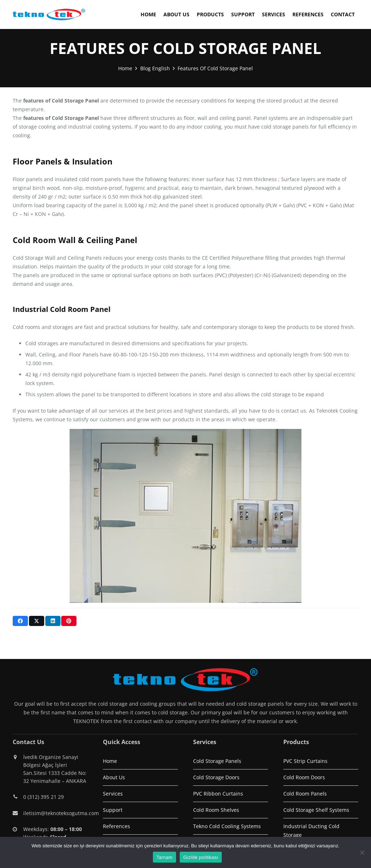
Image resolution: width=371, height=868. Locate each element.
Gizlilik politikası (201, 857)
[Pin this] (69, 621)
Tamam (164, 857)
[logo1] (49, 14)
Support (113, 810)
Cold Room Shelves (216, 810)
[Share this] (20, 621)
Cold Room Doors (304, 777)
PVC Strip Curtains (305, 761)
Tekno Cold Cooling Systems (227, 826)
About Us (114, 777)
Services (113, 794)
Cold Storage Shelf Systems (316, 810)
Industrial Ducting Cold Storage (311, 831)
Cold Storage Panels (217, 761)
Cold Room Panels (305, 794)
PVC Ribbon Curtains (218, 794)
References (116, 826)
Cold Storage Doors (216, 777)
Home (110, 761)
